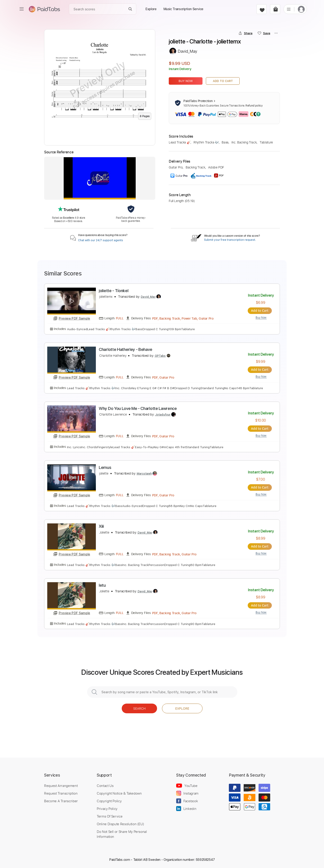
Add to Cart (223, 81)
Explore (182, 708)
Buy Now (186, 81)
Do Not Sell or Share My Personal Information (122, 833)
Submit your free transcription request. (230, 240)
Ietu (102, 585)
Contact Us (105, 785)
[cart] (275, 9)
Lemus (105, 467)
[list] (289, 9)
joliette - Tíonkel (114, 291)
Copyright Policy (109, 800)
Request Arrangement (61, 785)
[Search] (130, 9)
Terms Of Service (110, 815)
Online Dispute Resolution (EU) (120, 823)
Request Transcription (61, 792)
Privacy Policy (107, 808)
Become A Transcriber (61, 800)
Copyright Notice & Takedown (119, 792)
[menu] (22, 9)
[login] (301, 9)
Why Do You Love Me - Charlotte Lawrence (138, 408)
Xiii (101, 526)
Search (139, 708)
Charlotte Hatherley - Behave (125, 349)
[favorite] (262, 9)
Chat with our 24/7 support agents (101, 240)
